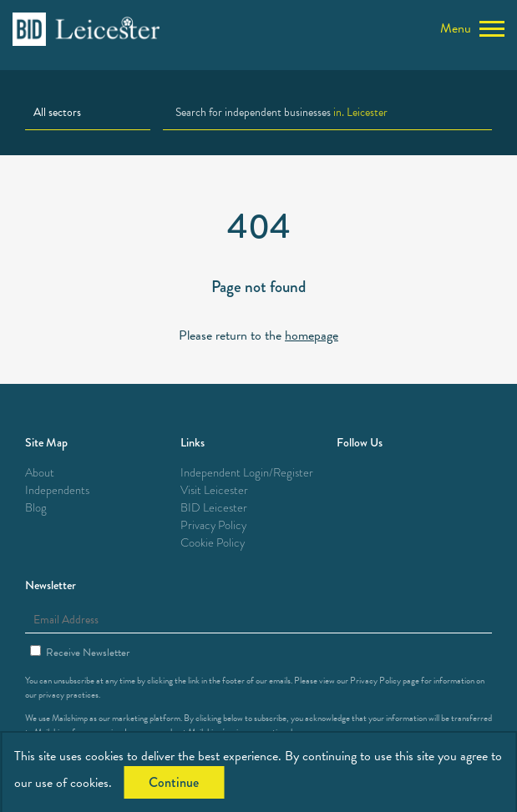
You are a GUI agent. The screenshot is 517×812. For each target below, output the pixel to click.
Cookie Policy (213, 543)
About (40, 473)
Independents (57, 490)
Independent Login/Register (247, 473)
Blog (36, 508)
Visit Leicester (214, 490)
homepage (312, 335)
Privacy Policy (213, 525)
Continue (174, 782)
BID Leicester (214, 508)
